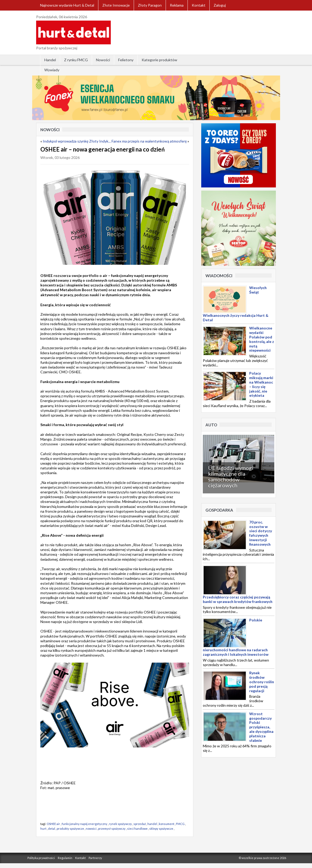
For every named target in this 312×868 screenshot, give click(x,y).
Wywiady (52, 70)
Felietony (126, 60)
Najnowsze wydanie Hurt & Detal (67, 5)
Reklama (177, 5)
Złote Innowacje (116, 5)
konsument (167, 824)
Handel (50, 60)
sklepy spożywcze (161, 829)
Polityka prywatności (41, 858)
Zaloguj (220, 5)
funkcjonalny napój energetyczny (85, 824)
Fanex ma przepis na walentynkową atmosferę (149, 141)
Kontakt (199, 5)
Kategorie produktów (159, 60)
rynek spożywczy (120, 824)
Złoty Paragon (150, 5)
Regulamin (65, 858)
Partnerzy (95, 858)
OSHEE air (53, 824)
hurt (43, 829)
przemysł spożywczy (112, 829)
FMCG (180, 824)
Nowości (103, 60)
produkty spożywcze (70, 829)
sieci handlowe (137, 829)
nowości (91, 829)
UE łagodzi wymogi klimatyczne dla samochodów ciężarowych (231, 477)
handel (152, 824)
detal (52, 829)
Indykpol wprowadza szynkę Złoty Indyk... (77, 141)
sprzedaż (140, 824)
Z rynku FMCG (76, 60)
